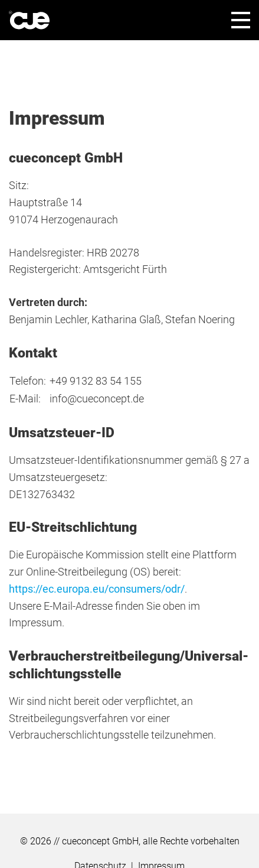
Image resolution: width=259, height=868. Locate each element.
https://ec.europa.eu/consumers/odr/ (97, 589)
